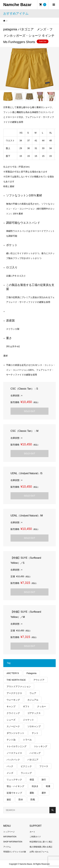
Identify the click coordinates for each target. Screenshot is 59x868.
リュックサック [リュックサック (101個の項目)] (14, 780)
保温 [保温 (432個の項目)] (32, 780)
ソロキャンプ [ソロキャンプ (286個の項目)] (34, 726)
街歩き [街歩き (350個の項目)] (35, 786)
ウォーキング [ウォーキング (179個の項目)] (13, 700)
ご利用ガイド (35, 837)
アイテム (7, 847)
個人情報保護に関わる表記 (41, 847)
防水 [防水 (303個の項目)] (21, 799)
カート (32, 832)
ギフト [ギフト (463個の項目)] (26, 706)
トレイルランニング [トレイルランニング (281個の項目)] (17, 746)
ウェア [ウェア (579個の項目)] (33, 693)
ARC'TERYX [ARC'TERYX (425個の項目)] (13, 673)
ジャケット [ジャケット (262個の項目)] (28, 720)
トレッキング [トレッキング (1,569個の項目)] (41, 746)
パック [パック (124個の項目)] (10, 766)
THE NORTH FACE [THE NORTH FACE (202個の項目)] (16, 680)
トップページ (9, 832)
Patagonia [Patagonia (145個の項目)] (31, 673)
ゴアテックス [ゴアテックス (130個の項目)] (34, 713)
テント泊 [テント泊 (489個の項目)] (11, 740)
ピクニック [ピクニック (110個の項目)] (26, 766)
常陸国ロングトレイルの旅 (15, 852)
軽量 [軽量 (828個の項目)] (48, 786)
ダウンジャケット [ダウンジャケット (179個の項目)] (15, 733)
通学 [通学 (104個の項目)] (44, 793)
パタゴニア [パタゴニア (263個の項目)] (33, 760)
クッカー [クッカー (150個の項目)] (42, 706)
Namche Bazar (17, 5)
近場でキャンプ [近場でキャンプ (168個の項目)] (14, 793)
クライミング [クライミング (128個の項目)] (13, 713)
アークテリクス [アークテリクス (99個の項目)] (14, 693)
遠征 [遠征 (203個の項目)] (9, 799)
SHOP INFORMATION (13, 842)
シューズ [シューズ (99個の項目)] (11, 720)
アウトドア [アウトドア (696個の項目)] (39, 680)
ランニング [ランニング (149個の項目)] (26, 773)
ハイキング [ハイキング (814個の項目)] (35, 753)
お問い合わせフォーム (39, 852)
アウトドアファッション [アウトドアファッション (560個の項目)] (19, 687)
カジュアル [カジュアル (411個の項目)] (33, 700)
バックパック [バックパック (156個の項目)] (13, 760)
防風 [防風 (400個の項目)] (33, 799)
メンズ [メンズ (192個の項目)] (10, 773)
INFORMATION (10, 837)
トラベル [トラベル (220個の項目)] (27, 740)
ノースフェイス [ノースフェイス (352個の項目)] (14, 753)
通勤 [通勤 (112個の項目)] (32, 793)
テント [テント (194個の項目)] (35, 733)
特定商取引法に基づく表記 (41, 842)
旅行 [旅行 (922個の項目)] (44, 780)
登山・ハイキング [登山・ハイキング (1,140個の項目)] (15, 786)
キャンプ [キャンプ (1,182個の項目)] (11, 706)
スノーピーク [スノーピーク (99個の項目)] (13, 726)
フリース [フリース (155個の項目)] (44, 766)
